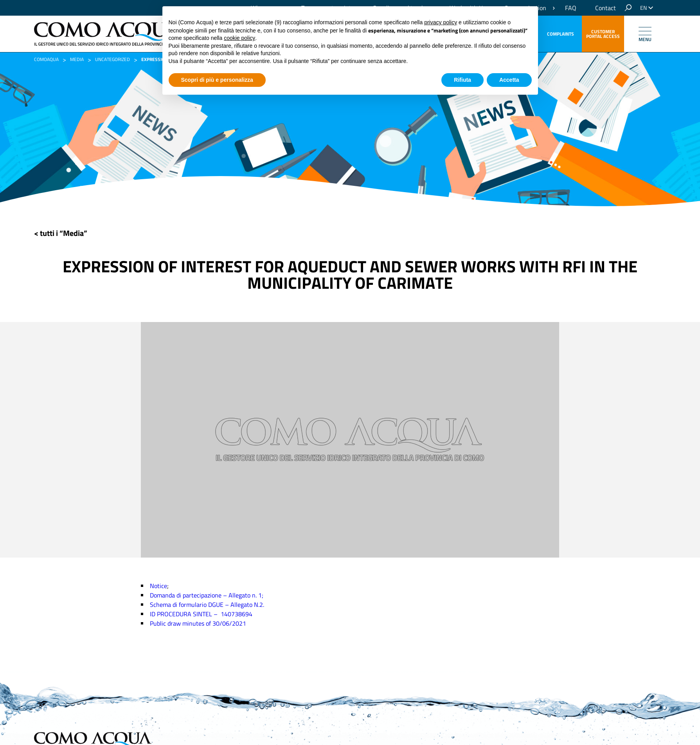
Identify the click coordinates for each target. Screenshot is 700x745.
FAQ (571, 8)
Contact (606, 8)
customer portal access (603, 34)
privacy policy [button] (441, 22)
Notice (158, 586)
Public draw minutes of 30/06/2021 (198, 623)
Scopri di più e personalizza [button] (217, 80)
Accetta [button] (509, 80)
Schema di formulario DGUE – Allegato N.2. (207, 605)
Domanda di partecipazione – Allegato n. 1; (207, 595)
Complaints (561, 34)
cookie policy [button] (239, 38)
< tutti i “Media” (61, 233)
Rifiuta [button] (462, 80)
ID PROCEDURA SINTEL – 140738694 (201, 614)
